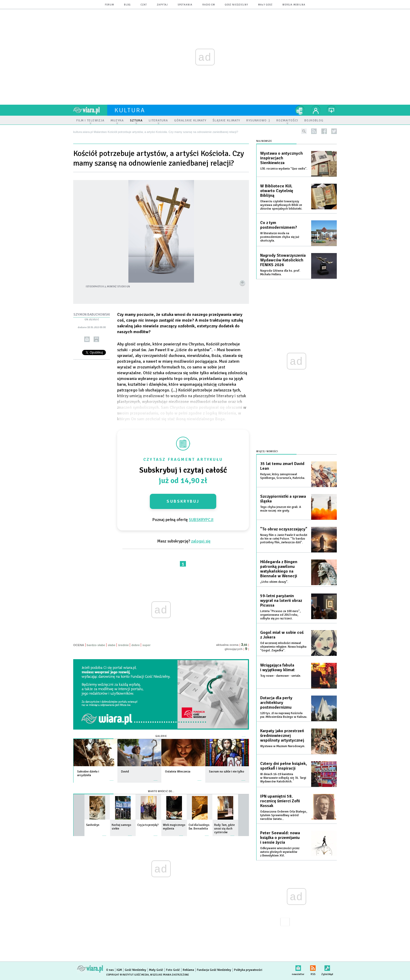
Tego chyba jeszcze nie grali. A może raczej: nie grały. (281, 509)
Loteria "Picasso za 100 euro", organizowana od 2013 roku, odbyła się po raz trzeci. (280, 615)
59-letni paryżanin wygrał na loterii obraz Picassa (281, 601)
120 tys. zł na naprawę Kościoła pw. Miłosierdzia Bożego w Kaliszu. (284, 715)
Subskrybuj (183, 501)
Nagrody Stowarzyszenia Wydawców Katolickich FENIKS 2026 (283, 260)
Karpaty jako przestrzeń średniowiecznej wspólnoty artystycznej (282, 736)
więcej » (112, 778)
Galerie (161, 736)
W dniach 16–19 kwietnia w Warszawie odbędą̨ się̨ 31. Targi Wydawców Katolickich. (283, 778)
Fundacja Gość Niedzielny (214, 970)
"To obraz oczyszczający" (284, 529)
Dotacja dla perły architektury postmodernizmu (276, 703)
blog (127, 5)
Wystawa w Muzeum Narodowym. (283, 746)
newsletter (298, 967)
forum (109, 5)
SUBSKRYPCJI (201, 520)
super (146, 645)
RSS (313, 967)
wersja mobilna (294, 5)
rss (314, 131)
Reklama (188, 970)
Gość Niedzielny (237, 5)
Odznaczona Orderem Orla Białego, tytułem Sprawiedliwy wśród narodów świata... (284, 815)
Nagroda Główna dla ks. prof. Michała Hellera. (280, 273)
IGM (119, 970)
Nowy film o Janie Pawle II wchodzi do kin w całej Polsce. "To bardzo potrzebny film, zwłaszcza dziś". (284, 539)
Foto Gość (173, 970)
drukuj (96, 339)
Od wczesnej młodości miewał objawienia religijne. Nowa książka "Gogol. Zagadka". (283, 647)
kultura (130, 110)
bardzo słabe (96, 645)
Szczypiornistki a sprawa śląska (283, 499)
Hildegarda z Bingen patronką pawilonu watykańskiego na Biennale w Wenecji (279, 569)
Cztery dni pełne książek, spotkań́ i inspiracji (284, 766)
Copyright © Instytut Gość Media (127, 975)
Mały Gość (265, 5)
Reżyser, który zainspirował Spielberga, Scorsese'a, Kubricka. (283, 476)
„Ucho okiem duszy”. (274, 582)
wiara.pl (90, 110)
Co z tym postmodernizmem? (279, 225)
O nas (110, 970)
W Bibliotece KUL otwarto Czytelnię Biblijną (277, 191)
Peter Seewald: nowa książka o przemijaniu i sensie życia (280, 838)
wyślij (87, 339)
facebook (324, 131)
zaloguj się (201, 541)
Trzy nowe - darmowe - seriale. (281, 676)
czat (144, 5)
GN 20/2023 (91, 320)
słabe (112, 645)
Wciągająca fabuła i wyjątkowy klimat (277, 668)
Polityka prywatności (248, 970)
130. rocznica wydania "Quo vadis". (284, 169)
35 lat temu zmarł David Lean (282, 466)
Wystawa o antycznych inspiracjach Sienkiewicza (281, 158)
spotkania (185, 5)
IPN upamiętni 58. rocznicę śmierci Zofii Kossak (280, 801)
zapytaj (162, 5)
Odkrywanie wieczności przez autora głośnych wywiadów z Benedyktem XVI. (280, 852)
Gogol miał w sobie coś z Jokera (282, 635)
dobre (135, 645)
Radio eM (209, 5)
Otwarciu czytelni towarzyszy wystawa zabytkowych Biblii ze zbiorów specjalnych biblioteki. (281, 205)
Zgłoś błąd (327, 967)
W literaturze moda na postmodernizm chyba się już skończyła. (280, 237)
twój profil (316, 110)
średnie (123, 645)
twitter (334, 131)
